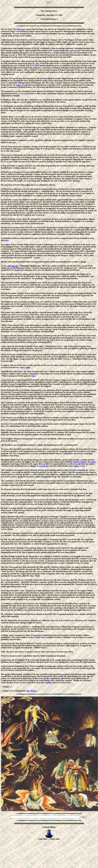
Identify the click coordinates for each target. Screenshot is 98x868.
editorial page (13, 266)
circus (93, 462)
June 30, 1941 (33, 63)
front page (21, 29)
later (83, 466)
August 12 (19, 85)
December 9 (38, 635)
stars (34, 376)
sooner (76, 466)
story (7, 240)
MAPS (49, 2)
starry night (25, 367)
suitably (49, 683)
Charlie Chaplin (80, 462)
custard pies (44, 466)
